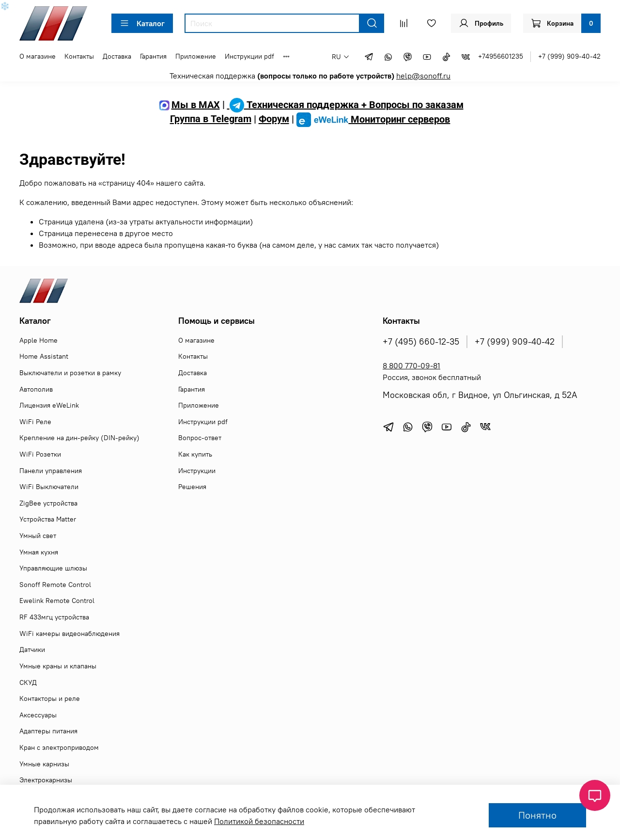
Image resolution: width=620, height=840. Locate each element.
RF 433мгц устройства (54, 617)
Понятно (537, 815)
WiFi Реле (35, 422)
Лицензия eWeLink (49, 405)
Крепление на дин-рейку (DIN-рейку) (79, 438)
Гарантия (153, 56)
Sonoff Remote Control (55, 585)
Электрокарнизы (46, 780)
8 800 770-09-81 (411, 365)
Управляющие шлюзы (53, 568)
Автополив (36, 389)
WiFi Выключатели (49, 487)
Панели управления (51, 471)
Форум (274, 119)
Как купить (195, 454)
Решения (192, 487)
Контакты (79, 56)
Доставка (117, 56)
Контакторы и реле (50, 698)
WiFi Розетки (40, 454)
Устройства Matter (48, 519)
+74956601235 (501, 56)
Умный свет (38, 536)
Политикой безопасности (259, 821)
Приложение (196, 56)
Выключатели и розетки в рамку (70, 373)
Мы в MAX (188, 105)
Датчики (32, 650)
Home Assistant (44, 356)
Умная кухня (39, 552)
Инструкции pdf (249, 56)
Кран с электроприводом (59, 747)
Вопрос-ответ (200, 438)
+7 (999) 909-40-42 (569, 56)
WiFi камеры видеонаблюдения (70, 634)
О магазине (38, 56)
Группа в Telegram (211, 119)
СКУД (28, 682)
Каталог (142, 23)
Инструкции (197, 471)
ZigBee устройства (48, 503)
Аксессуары (38, 715)
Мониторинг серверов (373, 119)
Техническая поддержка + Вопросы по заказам (345, 105)
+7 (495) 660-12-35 (421, 342)
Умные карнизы (44, 764)
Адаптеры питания (48, 731)
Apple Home (39, 340)
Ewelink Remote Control (57, 601)
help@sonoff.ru (423, 76)
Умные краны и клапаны (58, 666)
